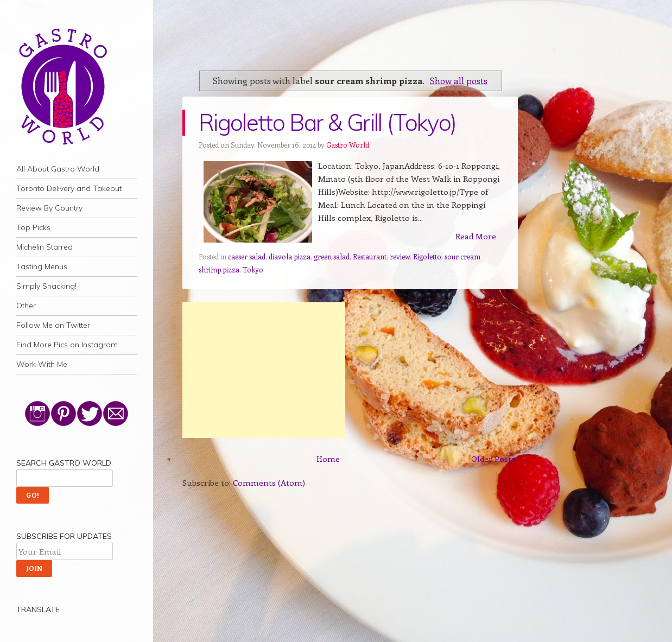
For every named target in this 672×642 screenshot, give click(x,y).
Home (328, 459)
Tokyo (253, 269)
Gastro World (348, 145)
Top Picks (33, 227)
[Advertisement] (264, 370)
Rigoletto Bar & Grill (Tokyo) (327, 122)
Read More (476, 236)
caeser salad (247, 256)
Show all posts (459, 80)
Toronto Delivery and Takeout (69, 188)
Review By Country (49, 208)
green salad (332, 256)
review (400, 256)
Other (26, 306)
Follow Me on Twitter (53, 325)
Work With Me (42, 364)
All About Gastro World (58, 169)
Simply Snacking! (46, 286)
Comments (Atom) (269, 482)
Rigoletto (427, 256)
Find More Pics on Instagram (67, 345)
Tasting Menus (42, 266)
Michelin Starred (45, 247)
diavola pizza (290, 256)
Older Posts (493, 459)
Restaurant (370, 256)
